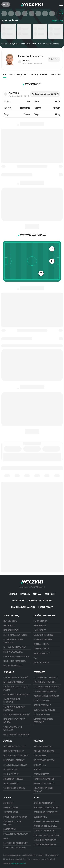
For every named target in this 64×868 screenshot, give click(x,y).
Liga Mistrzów (10, 621)
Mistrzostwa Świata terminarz (43, 721)
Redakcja (25, 594)
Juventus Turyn (41, 663)
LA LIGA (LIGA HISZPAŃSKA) (15, 647)
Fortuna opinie (11, 808)
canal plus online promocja (12, 701)
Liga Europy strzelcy (14, 751)
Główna (5, 44)
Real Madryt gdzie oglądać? (12, 823)
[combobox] (54, 59)
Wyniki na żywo (10, 21)
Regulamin (50, 594)
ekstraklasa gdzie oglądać (17, 695)
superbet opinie (11, 812)
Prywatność (18, 601)
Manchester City (42, 653)
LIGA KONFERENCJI (11, 630)
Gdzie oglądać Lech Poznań (16, 735)
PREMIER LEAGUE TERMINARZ (46, 696)
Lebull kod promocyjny (45, 840)
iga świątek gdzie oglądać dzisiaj (16, 688)
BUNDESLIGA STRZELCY (13, 779)
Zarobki (44, 74)
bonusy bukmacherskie (15, 848)
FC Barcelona (40, 621)
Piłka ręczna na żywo (44, 751)
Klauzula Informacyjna (23, 607)
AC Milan (31, 44)
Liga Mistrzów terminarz (46, 678)
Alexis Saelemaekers (48, 44)
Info (5, 74)
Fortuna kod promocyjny (46, 808)
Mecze (12, 74)
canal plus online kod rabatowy (14, 708)
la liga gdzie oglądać (14, 682)
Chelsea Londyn (41, 649)
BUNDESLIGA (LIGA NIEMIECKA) (16, 656)
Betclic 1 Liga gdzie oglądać (17, 715)
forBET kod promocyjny (15, 817)
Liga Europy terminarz (45, 682)
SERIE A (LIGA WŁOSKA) (13, 652)
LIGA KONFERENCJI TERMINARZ (47, 687)
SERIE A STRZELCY (11, 774)
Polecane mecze (41, 774)
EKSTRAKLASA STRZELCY (14, 760)
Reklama (37, 594)
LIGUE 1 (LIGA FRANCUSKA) (15, 661)
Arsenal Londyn (41, 644)
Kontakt (13, 594)
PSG (35, 658)
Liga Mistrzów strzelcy (15, 746)
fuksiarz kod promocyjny (16, 834)
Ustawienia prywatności (40, 601)
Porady (37, 770)
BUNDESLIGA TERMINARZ (44, 710)
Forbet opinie (10, 829)
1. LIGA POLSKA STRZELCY (14, 788)
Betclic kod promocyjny (46, 812)
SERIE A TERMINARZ (42, 705)
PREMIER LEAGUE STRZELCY (15, 765)
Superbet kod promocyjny (47, 822)
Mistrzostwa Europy (44, 783)
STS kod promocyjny (44, 803)
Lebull (6, 839)
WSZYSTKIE (57, 21)
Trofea (53, 74)
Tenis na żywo (40, 756)
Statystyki (22, 74)
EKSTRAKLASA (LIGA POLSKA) (16, 635)
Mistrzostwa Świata (13, 666)
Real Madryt (40, 626)
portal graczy (46, 607)
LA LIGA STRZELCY (11, 770)
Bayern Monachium (43, 639)
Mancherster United (44, 635)
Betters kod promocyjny (16, 843)
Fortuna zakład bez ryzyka (47, 835)
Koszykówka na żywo (44, 760)
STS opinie (8, 803)
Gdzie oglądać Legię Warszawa (13, 728)
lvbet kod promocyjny (45, 831)
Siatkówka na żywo (43, 746)
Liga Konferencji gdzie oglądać (14, 721)
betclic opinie (40, 817)
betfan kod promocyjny (45, 826)
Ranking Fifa (40, 765)
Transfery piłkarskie (44, 779)
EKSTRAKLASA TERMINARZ (45, 691)
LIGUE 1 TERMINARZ (42, 715)
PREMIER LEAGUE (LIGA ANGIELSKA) (13, 641)
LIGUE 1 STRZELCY (11, 783)
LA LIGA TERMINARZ (42, 701)
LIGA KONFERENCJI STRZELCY (16, 756)
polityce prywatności (19, 863)
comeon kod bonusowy (45, 845)
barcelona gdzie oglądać (16, 678)
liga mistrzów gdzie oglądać (43, 790)
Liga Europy (9, 626)
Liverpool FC (40, 630)
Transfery (33, 74)
